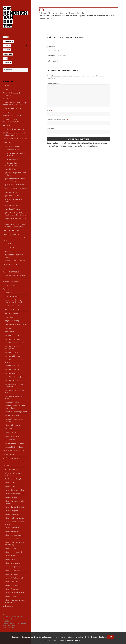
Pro (5, 58)
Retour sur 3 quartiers (12, 425)
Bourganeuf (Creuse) (12, 296)
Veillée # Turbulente (12, 589)
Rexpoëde (8, 429)
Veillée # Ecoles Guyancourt (14, 518)
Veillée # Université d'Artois (14, 593)
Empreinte (7, 126)
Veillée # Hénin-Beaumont (14, 535)
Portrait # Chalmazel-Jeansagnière (12, 348)
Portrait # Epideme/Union (13, 356)
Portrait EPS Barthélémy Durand (16, 412)
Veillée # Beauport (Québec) (14, 490)
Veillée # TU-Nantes (12, 585)
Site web (50, 129)
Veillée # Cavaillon (11, 497)
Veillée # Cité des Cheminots (15, 507)
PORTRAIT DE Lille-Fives (11, 282)
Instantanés (7, 143)
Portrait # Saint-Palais (12, 381)
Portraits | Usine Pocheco (14, 447)
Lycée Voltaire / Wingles (13, 205)
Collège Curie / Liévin (12, 150)
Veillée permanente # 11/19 (13, 458)
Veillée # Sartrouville (12, 574)
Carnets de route (9, 99)
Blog (6, 37)
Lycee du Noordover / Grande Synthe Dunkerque (15, 180)
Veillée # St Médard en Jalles (14, 578)
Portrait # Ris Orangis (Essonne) (16, 377)
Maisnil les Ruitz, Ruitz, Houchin (15, 324)
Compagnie (8, 41)
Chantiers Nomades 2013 (12, 108)
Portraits (6, 289)
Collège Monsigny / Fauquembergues (11, 164)
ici (80, 640)
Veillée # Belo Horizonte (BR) (14, 494)
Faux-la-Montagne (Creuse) (14, 306)
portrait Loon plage (10, 285)
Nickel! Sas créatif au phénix (14, 479)
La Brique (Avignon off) (11, 230)
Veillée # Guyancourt (12, 528)
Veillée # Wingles (11, 596)
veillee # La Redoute (12, 539)
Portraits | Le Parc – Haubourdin (16, 443)
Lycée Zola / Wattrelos (12, 209)
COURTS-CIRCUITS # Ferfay (13, 116)
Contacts (8, 63)
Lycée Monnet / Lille (11, 192)
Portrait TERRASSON (12, 415)
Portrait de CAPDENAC (11, 272)
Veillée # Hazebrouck (12, 531)
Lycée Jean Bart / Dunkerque (14, 185)
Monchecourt (9, 332)
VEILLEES (6, 466)
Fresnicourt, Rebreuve (12, 310)
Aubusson (8, 293)
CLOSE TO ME (8, 112)
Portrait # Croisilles (11, 352)
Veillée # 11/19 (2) (11, 486)
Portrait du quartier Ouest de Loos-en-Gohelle (15, 407)
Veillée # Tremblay (11, 582)
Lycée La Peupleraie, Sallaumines (16, 188)
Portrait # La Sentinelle (12, 369)
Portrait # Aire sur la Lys (13, 335)
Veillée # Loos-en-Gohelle (14, 552)
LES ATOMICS (8, 244)
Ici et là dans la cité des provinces (15, 139)
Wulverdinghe (8, 606)
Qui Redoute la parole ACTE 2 (13, 451)
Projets (7, 45)
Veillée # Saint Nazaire (12, 563)
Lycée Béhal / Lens (11, 169)
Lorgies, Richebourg (12, 321)
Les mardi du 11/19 (10, 265)
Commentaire (53, 83)
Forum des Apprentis (12, 436)
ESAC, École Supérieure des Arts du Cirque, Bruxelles (14, 134)
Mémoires (8, 54)
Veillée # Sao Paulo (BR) (13, 571)
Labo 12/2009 (9, 251)
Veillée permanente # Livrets (15, 462)
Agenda (7, 50)
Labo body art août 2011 (12, 234)
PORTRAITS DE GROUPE (11, 432)
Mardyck (8, 328)
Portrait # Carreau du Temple (15, 343)
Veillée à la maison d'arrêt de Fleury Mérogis (15, 601)
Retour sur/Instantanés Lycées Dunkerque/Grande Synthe (15, 226)
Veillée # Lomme (10, 548)
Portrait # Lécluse (11, 373)
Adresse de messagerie (57, 120)
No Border (7, 268)
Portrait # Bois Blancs (12, 339)
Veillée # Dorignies (11, 511)
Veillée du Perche (9, 454)
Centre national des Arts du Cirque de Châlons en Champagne (15, 104)
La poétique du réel (11, 469)
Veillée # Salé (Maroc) (12, 567)
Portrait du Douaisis (12, 402)
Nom (49, 111)
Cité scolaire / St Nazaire (13, 146)
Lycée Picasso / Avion (12, 196)
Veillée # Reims (10, 556)
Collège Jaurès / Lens (12, 159)
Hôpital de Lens (10, 440)
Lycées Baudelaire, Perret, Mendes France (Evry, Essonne (15, 214)
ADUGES (6, 89)
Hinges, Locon (10, 317)
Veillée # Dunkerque (12, 514)
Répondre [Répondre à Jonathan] (52, 61)
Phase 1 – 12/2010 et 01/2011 (15, 261)
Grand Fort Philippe (11, 313)
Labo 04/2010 (9, 247)
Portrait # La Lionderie (12, 366)
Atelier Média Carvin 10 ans (14, 129)
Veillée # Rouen (10, 559)
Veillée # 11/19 (10, 483)
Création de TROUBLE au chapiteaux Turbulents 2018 (13, 121)
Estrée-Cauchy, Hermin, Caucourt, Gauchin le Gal (13, 301)
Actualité (6, 86)
